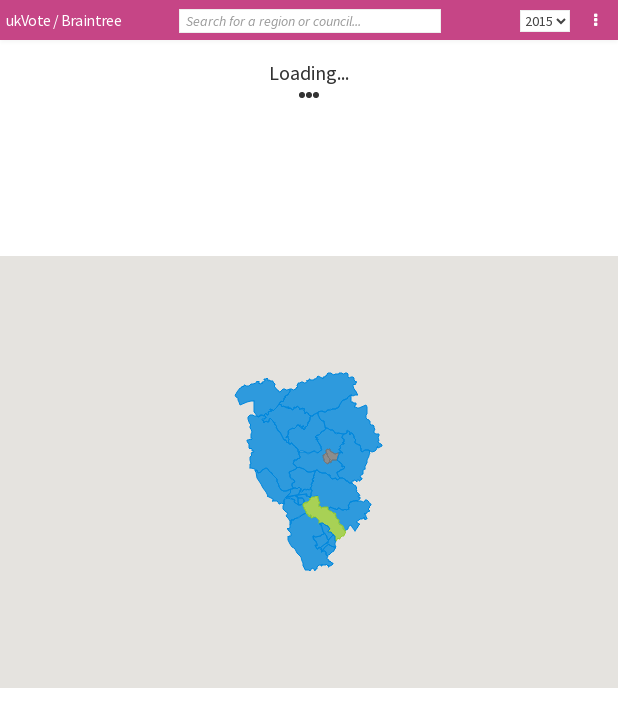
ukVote (28, 20)
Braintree (91, 20)
